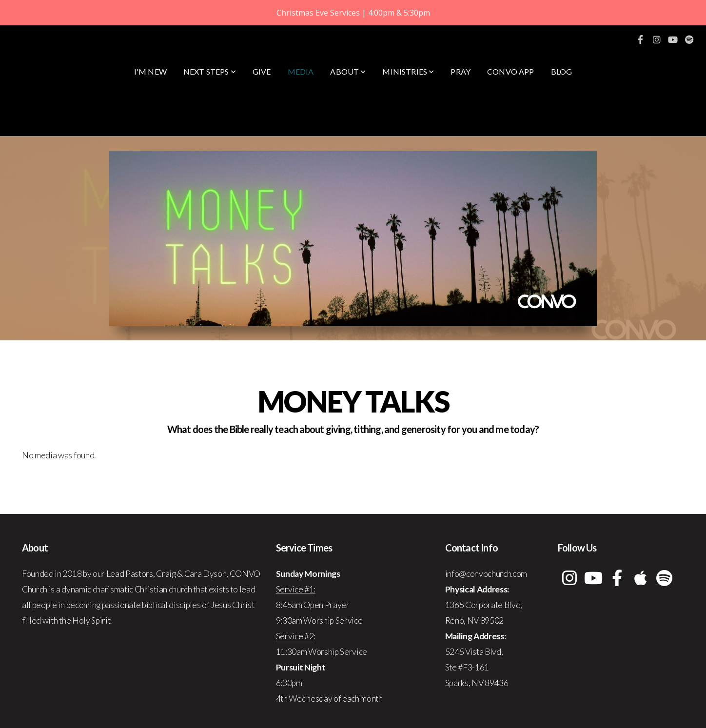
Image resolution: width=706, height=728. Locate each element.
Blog (562, 71)
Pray (461, 71)
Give (262, 71)
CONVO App (510, 71)
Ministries (408, 71)
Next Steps (210, 71)
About (348, 71)
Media (301, 71)
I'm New (150, 71)
